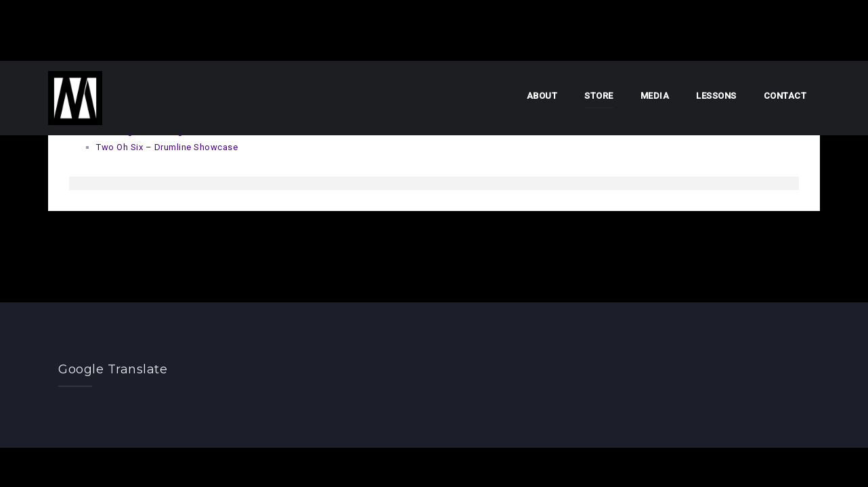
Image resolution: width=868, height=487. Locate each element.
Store (599, 96)
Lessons (716, 96)
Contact (785, 96)
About (542, 96)
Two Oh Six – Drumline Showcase (167, 147)
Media (655, 96)
